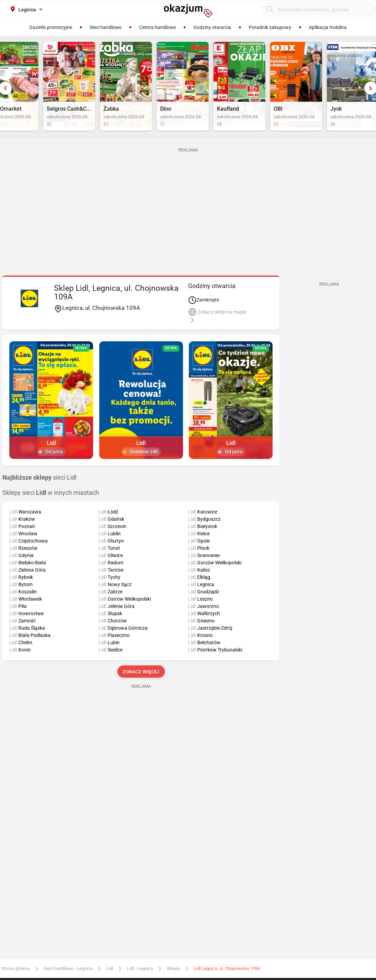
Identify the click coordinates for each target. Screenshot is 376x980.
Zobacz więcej (141, 688)
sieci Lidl (39, 494)
